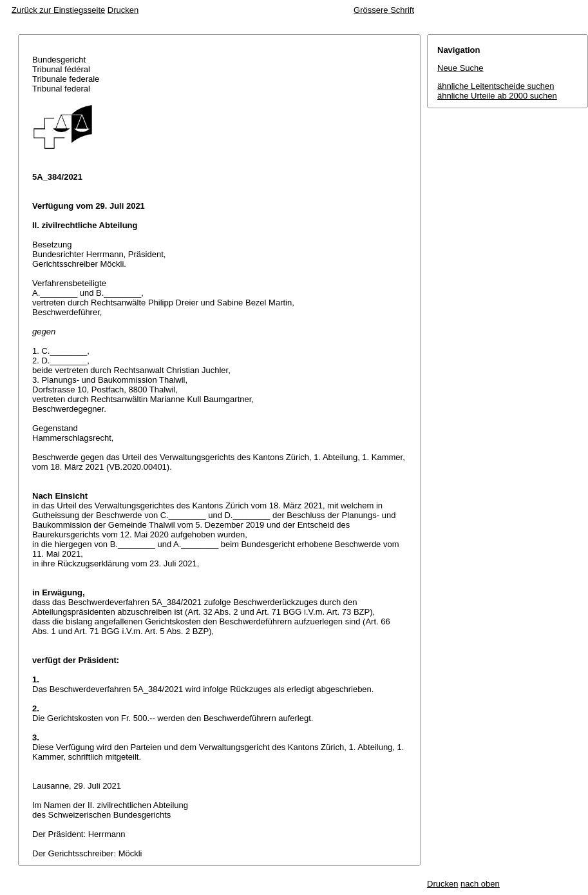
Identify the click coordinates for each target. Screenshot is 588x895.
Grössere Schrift (384, 10)
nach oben (480, 884)
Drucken (123, 10)
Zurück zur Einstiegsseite (58, 10)
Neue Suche (460, 68)
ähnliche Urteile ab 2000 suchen (497, 96)
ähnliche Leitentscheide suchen (496, 86)
